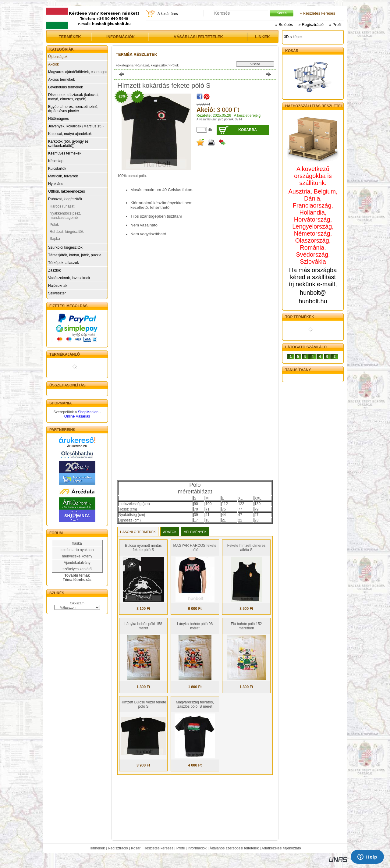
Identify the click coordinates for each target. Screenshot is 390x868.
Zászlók (54, 270)
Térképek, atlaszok (64, 263)
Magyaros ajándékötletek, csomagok (78, 72)
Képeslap (56, 161)
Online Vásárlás (77, 416)
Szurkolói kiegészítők (65, 247)
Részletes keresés (158, 848)
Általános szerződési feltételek (234, 848)
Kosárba (248, 130)
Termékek (97, 848)
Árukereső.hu (77, 446)
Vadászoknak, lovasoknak (69, 278)
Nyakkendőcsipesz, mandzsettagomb (65, 215)
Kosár (136, 848)
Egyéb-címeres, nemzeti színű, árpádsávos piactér (73, 109)
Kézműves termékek (65, 153)
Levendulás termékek (66, 87)
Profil (181, 848)
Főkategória (125, 65)
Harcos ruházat (62, 206)
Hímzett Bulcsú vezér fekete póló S (143, 704)
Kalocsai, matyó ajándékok (70, 134)
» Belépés (284, 25)
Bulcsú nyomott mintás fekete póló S (143, 548)
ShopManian (88, 412)
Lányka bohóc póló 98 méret (195, 626)
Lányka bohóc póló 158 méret (143, 626)
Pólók (54, 225)
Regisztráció (118, 848)
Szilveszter (57, 293)
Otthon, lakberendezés (67, 191)
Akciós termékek (62, 80)
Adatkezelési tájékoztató (281, 848)
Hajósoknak (58, 286)
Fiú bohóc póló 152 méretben (246, 626)
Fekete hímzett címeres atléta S (246, 548)
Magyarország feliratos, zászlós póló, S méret (195, 704)
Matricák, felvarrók (63, 176)
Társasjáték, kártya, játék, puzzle (75, 255)
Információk (197, 848)
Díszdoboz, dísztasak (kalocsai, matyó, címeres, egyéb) (74, 97)
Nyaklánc (56, 184)
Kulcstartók (57, 169)
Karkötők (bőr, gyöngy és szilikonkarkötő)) (68, 144)
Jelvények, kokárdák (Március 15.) (76, 126)
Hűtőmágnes (58, 119)
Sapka (55, 239)
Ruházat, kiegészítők (65, 199)
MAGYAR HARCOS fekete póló (195, 548)
